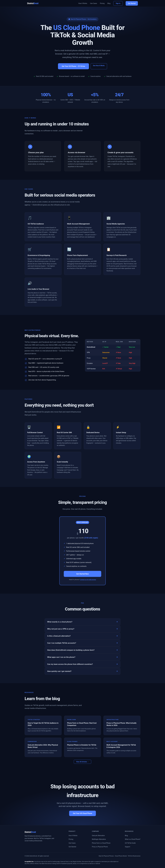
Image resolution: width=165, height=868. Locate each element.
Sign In (118, 3)
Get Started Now (82, 574)
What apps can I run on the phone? (82, 657)
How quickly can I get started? (82, 671)
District (33, 3)
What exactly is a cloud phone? (82, 622)
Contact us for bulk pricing (88, 580)
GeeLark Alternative (98, 836)
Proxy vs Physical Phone (100, 847)
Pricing (102, 3)
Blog (109, 3)
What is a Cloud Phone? (133, 839)
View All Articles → (82, 762)
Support (127, 847)
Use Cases (94, 3)
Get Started (132, 3)
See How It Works (99, 66)
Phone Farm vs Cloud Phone (101, 843)
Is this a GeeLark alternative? (82, 636)
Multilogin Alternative (99, 839)
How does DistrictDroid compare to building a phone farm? (82, 650)
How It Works (83, 3)
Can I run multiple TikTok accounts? (82, 643)
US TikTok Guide (130, 843)
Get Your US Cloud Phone (82, 813)
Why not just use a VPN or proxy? (82, 629)
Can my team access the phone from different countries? (82, 664)
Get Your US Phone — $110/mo (73, 66)
